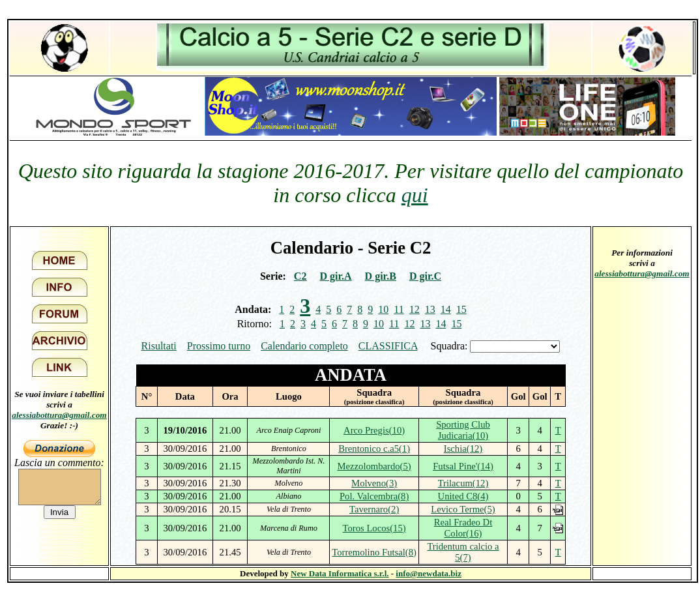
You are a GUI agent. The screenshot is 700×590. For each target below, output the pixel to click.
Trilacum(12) (463, 483)
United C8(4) (463, 496)
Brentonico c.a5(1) (374, 449)
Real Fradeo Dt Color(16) (463, 528)
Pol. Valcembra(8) (374, 496)
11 (399, 309)
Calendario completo (304, 346)
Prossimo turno (219, 346)
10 (383, 309)
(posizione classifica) (374, 402)
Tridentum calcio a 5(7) (463, 552)
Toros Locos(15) (374, 528)
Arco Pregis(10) (374, 430)
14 (446, 309)
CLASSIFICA (388, 346)
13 (430, 309)
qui (415, 195)
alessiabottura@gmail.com (59, 415)
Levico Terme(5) (463, 509)
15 (461, 309)
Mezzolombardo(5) (374, 466)
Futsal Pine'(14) (463, 466)
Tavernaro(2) (374, 509)
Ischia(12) (463, 449)
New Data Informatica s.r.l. (340, 573)
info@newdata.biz (429, 573)
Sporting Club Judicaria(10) (463, 430)
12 (415, 309)
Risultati (159, 346)
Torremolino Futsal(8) (374, 552)
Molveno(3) (374, 483)
